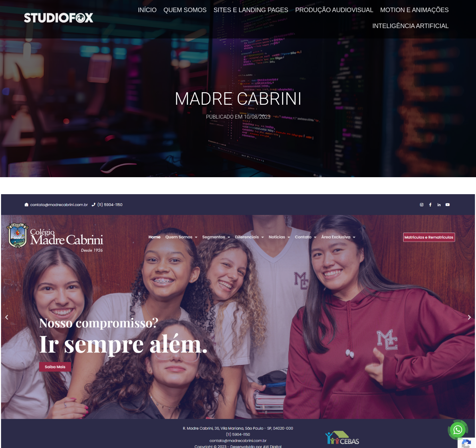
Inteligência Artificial (410, 24)
